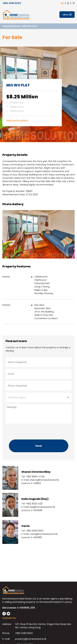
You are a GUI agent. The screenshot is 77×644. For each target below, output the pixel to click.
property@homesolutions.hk (31, 639)
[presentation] (30, 431)
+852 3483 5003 (12, 3)
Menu (67, 15)
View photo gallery (17, 120)
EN (62, 3)
